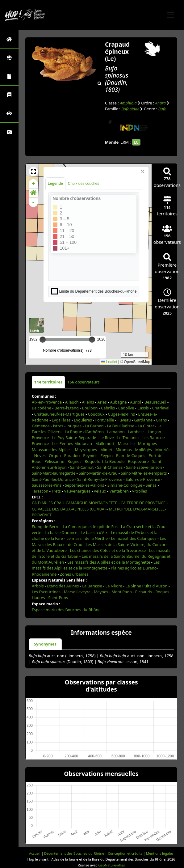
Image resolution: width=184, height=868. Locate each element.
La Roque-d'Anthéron (84, 432)
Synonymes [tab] (45, 644)
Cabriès (108, 408)
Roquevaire (138, 461)
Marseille (126, 443)
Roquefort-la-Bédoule (105, 461)
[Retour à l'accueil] (9, 39)
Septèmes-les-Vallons (84, 485)
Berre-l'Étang (67, 408)
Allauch (72, 402)
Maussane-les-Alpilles (52, 450)
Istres (58, 426)
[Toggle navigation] (171, 15)
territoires (48, 382)
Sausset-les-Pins (47, 485)
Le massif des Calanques (134, 538)
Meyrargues (86, 450)
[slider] (92, 340)
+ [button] (33, 184)
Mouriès (163, 450)
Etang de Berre (46, 527)
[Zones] (9, 58)
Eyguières (83, 420)
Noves (40, 455)
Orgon (55, 455)
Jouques (74, 426)
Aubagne (118, 402)
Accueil (35, 853)
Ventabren (119, 491)
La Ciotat (146, 426)
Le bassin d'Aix (94, 532)
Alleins (88, 402)
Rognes (75, 461)
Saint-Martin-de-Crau (98, 473)
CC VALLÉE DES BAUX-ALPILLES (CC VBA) (69, 509)
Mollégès (144, 450)
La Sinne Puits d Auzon (147, 586)
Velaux (100, 491)
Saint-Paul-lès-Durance (53, 479)
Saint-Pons (58, 598)
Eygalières (61, 420)
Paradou (72, 455)
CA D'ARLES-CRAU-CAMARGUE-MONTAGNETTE (75, 503)
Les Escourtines (46, 592)
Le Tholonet (128, 438)
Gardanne (143, 420)
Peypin (107, 455)
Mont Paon (122, 592)
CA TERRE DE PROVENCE (143, 503)
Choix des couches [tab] (84, 184)
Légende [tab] (55, 184)
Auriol (136, 402)
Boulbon (90, 408)
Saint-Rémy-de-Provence (100, 479)
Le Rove (107, 438)
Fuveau (124, 420)
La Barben (94, 426)
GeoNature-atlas (111, 865)
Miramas (123, 450)
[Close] (143, 171)
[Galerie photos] (9, 132)
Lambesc (136, 432)
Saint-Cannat (82, 467)
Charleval (161, 408)
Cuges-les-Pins (121, 414)
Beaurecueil (155, 402)
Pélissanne (54, 461)
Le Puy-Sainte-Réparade (74, 438)
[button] (33, 171)
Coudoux (96, 414)
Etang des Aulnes (63, 586)
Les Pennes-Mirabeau (72, 443)
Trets (56, 491)
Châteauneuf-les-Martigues (59, 414)
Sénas (151, 485)
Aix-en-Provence (47, 402)
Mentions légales (160, 853)
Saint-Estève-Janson (144, 467)
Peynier (90, 455)
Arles (102, 402)
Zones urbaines (74, 574)
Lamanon (116, 432)
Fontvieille (105, 420)
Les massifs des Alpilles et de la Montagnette (109, 562)
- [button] (33, 202)
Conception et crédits (125, 853)
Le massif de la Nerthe (87, 538)
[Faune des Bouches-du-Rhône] (9, 95)
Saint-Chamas (110, 467)
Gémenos (41, 426)
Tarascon (40, 491)
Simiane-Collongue (125, 485)
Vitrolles (140, 491)
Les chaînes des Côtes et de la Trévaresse (108, 550)
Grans (161, 420)
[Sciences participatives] (9, 113)
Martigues (147, 443)
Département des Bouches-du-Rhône (74, 853)
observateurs (83, 382)
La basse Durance (61, 532)
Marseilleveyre (77, 592)
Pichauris (144, 592)
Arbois (38, 586)
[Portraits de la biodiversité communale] (9, 76)
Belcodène (42, 408)
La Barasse (92, 586)
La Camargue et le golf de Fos (90, 527)
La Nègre (114, 586)
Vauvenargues (77, 491)
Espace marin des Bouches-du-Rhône (66, 610)
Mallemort (105, 443)
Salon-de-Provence (143, 479)
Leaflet (109, 362)
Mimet (106, 450)
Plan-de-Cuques (131, 455)
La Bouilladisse (121, 426)
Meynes (101, 592)
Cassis (143, 408)
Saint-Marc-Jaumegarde (54, 473)
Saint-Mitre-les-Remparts (144, 473)
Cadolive (126, 408)
